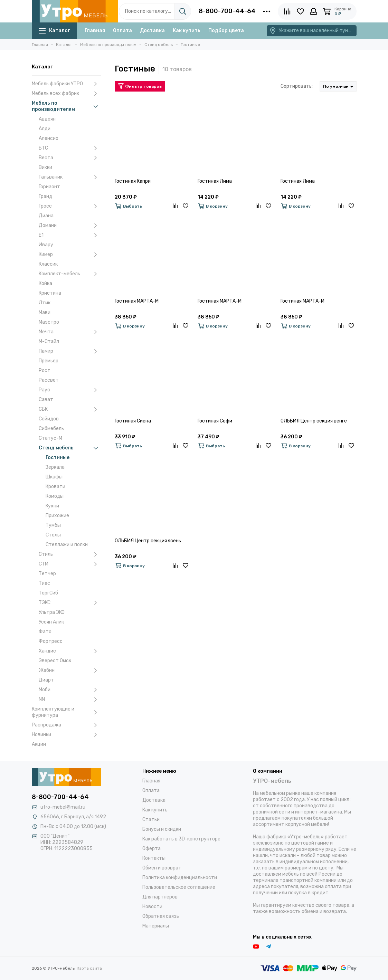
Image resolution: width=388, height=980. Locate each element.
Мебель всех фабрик (66, 94)
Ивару (46, 245)
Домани (70, 226)
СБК (70, 409)
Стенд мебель (70, 448)
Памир (70, 351)
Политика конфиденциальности (180, 878)
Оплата (122, 31)
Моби (70, 690)
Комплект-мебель (70, 274)
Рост (45, 370)
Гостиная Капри (133, 181)
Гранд (45, 196)
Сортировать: (297, 86)
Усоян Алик (51, 622)
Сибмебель (51, 429)
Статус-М (50, 438)
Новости (152, 907)
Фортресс (51, 641)
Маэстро (49, 322)
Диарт (46, 680)
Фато (45, 632)
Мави (45, 312)
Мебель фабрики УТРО (66, 84)
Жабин (70, 670)
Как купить (187, 31)
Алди (45, 129)
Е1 (70, 235)
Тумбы (53, 525)
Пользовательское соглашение (179, 887)
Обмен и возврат (162, 868)
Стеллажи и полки (67, 545)
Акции (39, 744)
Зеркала (55, 467)
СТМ (70, 564)
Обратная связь (161, 916)
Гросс (70, 206)
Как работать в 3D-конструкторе (181, 839)
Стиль (70, 554)
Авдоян (47, 119)
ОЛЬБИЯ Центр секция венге (314, 421)
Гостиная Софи (215, 421)
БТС (70, 148)
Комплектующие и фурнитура (66, 712)
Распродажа (66, 725)
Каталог (54, 31)
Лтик (45, 303)
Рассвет (49, 380)
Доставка (152, 31)
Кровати (55, 487)
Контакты (154, 858)
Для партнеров (160, 897)
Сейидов (49, 419)
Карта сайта (89, 968)
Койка (45, 283)
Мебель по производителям (66, 106)
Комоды (55, 496)
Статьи (151, 820)
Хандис (70, 651)
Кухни (52, 506)
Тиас (44, 583)
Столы (53, 535)
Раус (70, 390)
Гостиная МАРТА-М (137, 301)
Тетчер (47, 574)
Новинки (66, 735)
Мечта (70, 332)
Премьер (49, 361)
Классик (48, 264)
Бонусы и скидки (162, 829)
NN (70, 700)
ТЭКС (70, 603)
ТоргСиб (48, 593)
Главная (95, 31)
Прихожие (57, 516)
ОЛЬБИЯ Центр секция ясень (148, 541)
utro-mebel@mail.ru (63, 807)
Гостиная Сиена (133, 421)
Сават (46, 399)
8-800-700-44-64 (227, 11)
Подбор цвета (226, 31)
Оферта (152, 849)
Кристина (50, 293)
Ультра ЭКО (52, 612)
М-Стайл (49, 341)
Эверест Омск (55, 661)
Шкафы (54, 477)
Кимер (70, 255)
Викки (45, 167)
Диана (46, 216)
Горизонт (49, 187)
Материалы (156, 926)
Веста (70, 158)
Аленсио (49, 138)
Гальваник (70, 177)
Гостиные (58, 458)
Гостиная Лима (215, 181)
